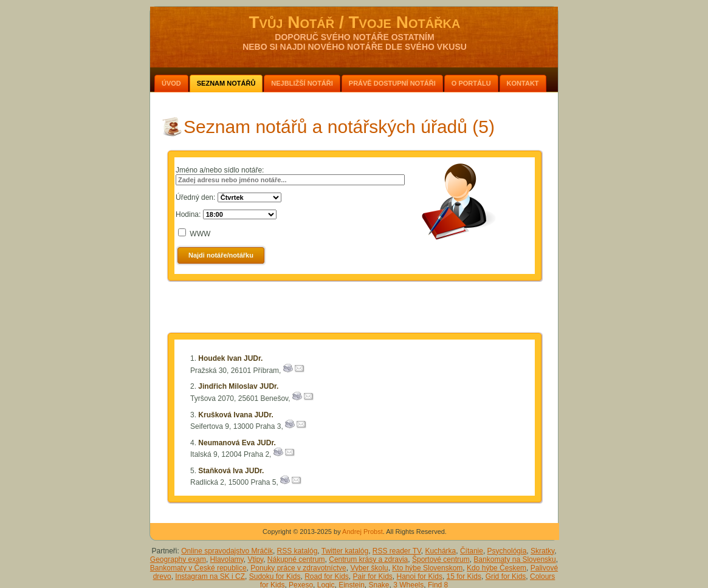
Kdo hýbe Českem (497, 568)
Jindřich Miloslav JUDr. (238, 386)
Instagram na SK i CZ (210, 576)
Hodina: (188, 214)
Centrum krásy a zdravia (368, 559)
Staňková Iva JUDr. (231, 471)
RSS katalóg (297, 551)
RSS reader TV (397, 551)
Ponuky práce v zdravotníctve (298, 568)
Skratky (542, 551)
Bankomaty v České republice (198, 568)
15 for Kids (464, 576)
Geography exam (178, 559)
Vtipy (255, 559)
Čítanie (472, 551)
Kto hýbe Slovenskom (427, 568)
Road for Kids (327, 576)
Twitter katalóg (345, 551)
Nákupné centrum (296, 559)
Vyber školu (369, 568)
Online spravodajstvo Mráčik (227, 551)
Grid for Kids (506, 576)
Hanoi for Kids (420, 576)
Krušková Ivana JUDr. (235, 415)
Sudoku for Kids (275, 576)
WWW (200, 234)
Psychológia (507, 551)
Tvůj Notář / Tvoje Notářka (354, 22)
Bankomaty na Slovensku (514, 559)
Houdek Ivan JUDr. (230, 358)
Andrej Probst (363, 532)
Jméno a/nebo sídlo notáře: (220, 170)
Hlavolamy (227, 559)
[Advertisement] (355, 309)
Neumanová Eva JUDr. (237, 443)
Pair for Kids (373, 576)
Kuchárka (441, 551)
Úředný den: (195, 197)
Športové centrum (441, 559)
